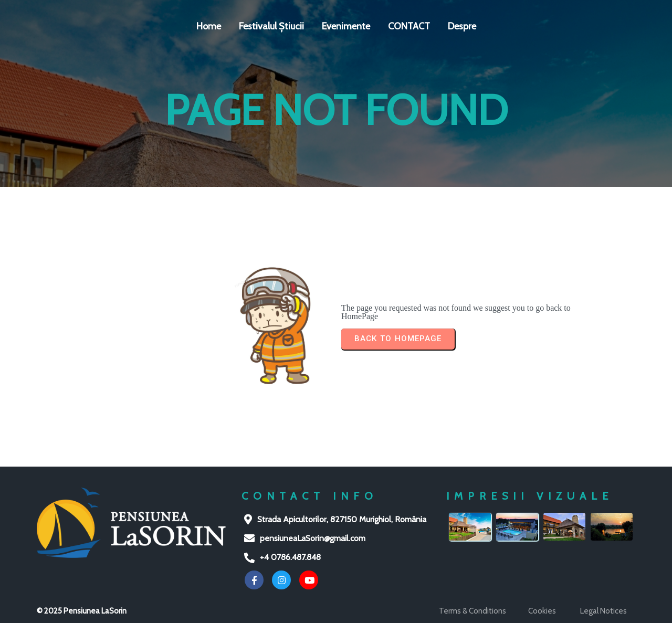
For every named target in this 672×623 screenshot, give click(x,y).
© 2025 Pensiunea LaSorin (82, 611)
